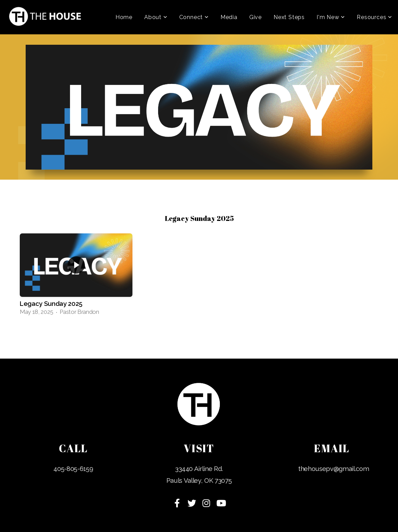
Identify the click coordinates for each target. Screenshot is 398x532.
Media (229, 17)
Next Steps (289, 17)
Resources (374, 17)
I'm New (331, 17)
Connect (194, 17)
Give (256, 17)
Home (124, 17)
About (156, 17)
